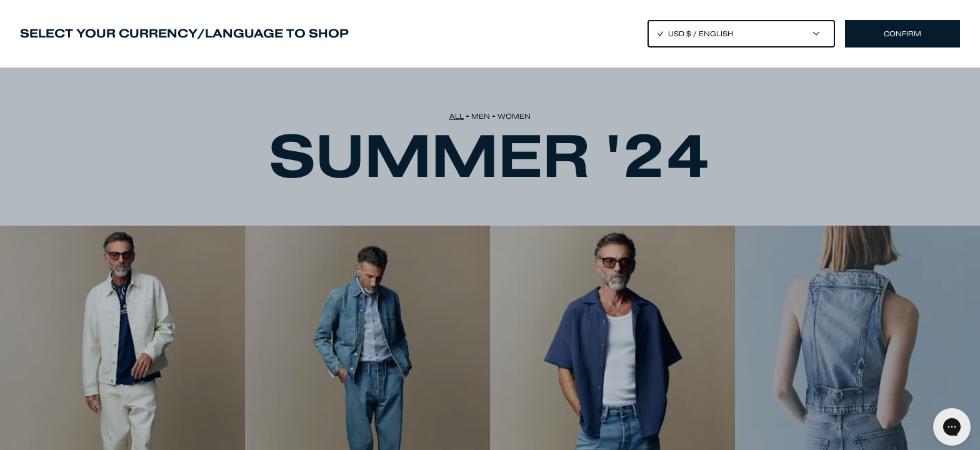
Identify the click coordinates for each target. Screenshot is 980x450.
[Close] (490, 225)
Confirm (902, 34)
